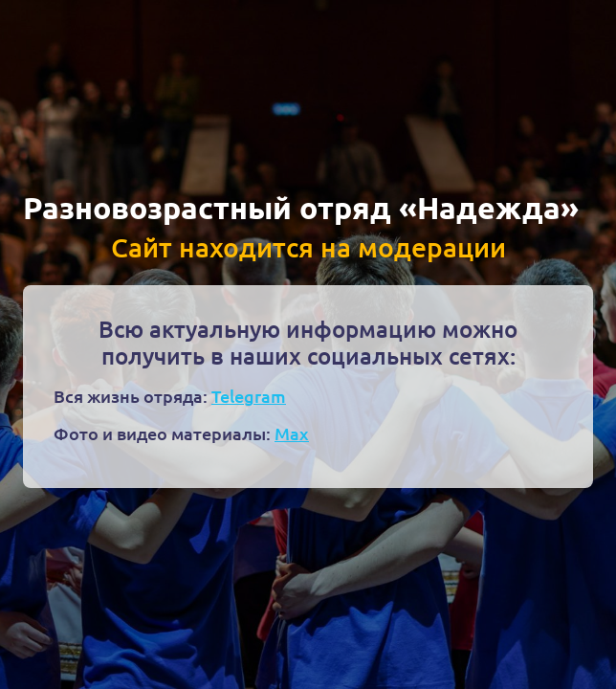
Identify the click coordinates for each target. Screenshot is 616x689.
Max (292, 433)
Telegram (249, 396)
